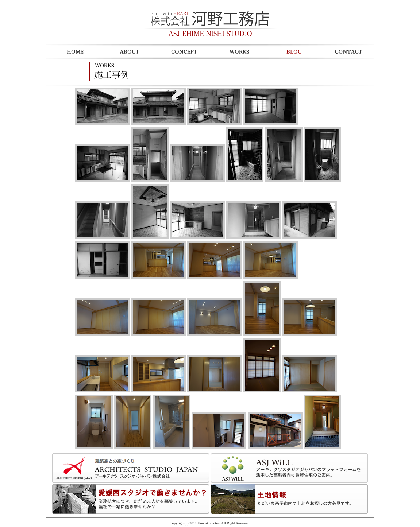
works (238, 52)
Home (73, 52)
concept (183, 52)
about (128, 52)
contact (347, 52)
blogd (292, 52)
